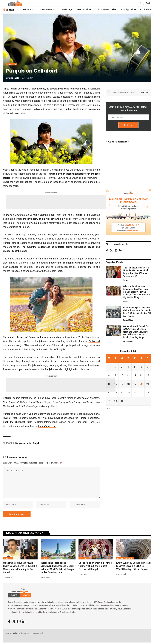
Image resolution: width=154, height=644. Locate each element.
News (126, 280)
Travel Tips (128, 320)
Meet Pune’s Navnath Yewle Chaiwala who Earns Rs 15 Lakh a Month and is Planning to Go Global (20, 568)
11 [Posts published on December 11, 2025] (128, 375)
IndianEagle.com (47, 426)
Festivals (84, 558)
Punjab (79, 215)
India (29, 443)
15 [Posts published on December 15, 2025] (109, 384)
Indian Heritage (125, 558)
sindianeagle (12, 78)
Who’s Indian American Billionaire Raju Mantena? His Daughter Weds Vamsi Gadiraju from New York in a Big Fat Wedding (136, 292)
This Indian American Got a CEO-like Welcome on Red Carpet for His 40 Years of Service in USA (136, 272)
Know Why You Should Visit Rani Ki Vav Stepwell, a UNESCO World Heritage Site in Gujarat (133, 566)
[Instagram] (116, 251)
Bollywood (94, 341)
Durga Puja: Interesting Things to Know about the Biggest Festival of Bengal (95, 566)
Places (45, 558)
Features (12, 64)
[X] (111, 251)
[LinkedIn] (120, 251)
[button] (6, 3)
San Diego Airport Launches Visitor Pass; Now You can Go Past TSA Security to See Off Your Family (137, 312)
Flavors (8, 558)
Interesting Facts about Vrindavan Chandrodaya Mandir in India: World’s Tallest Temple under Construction (58, 568)
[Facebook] (107, 251)
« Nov (108, 409)
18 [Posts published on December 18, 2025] (128, 384)
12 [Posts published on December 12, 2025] (135, 375)
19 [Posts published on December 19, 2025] (135, 384)
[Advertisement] (61, 202)
